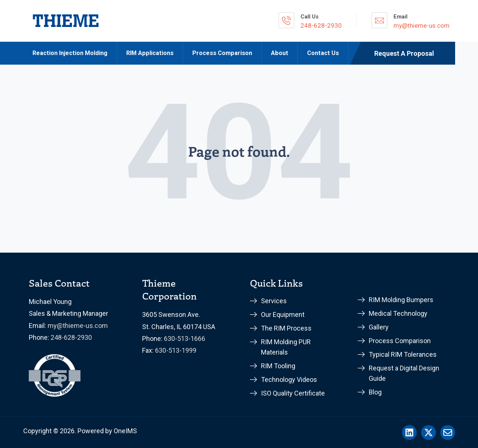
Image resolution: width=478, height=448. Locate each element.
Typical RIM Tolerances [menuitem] (403, 354)
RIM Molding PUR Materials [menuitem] (286, 347)
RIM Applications (150, 53)
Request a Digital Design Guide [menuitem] (404, 373)
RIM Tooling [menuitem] (278, 366)
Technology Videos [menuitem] (289, 379)
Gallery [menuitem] (379, 327)
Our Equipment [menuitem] (283, 314)
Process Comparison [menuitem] (400, 341)
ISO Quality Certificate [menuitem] (293, 393)
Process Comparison (222, 53)
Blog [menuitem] (375, 392)
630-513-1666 (185, 338)
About (280, 53)
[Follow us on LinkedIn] (409, 432)
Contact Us (323, 53)
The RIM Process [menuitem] (286, 328)
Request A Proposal (404, 53)
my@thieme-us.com (78, 326)
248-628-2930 (71, 337)
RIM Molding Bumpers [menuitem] (401, 300)
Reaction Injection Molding (70, 53)
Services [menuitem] (274, 301)
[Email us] (448, 432)
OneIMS (125, 431)
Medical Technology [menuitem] (398, 313)
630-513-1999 (176, 350)
